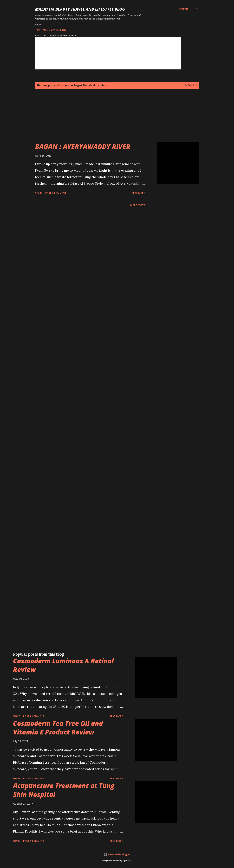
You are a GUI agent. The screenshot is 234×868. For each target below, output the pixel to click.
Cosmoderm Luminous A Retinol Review (63, 665)
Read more (138, 193)
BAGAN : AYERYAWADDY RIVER (83, 146)
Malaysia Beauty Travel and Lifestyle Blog (80, 9)
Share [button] (39, 193)
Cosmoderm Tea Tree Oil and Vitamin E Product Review (58, 728)
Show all (191, 85)
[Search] (184, 9)
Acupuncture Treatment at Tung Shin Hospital (64, 790)
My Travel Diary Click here (52, 30)
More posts (138, 205)
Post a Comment (56, 193)
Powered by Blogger (117, 854)
